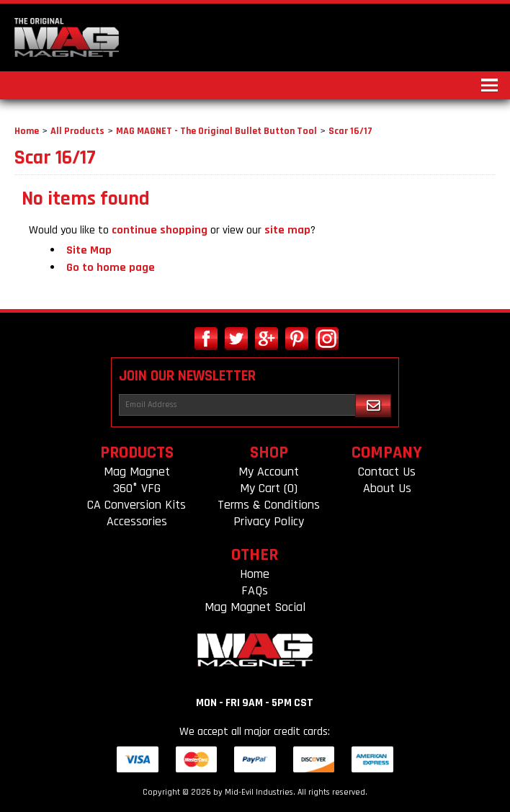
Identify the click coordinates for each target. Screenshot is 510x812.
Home (27, 131)
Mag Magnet (137, 472)
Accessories (137, 521)
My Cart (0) (269, 488)
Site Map (89, 250)
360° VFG (137, 488)
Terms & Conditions (269, 505)
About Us (387, 488)
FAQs (255, 590)
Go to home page (111, 268)
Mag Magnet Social (255, 607)
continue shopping (160, 230)
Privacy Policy (269, 521)
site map (287, 230)
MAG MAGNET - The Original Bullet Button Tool (216, 131)
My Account (269, 472)
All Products (77, 131)
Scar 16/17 (350, 131)
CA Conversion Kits (137, 505)
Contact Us (387, 472)
